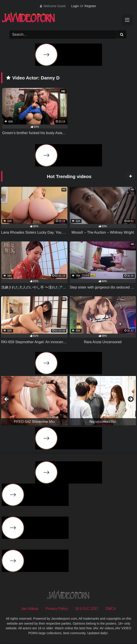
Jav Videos (30, 609)
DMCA (111, 609)
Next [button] (130, 399)
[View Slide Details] (34, 401)
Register (90, 6)
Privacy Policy (57, 609)
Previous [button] (7, 399)
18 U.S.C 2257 (87, 609)
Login (75, 6)
